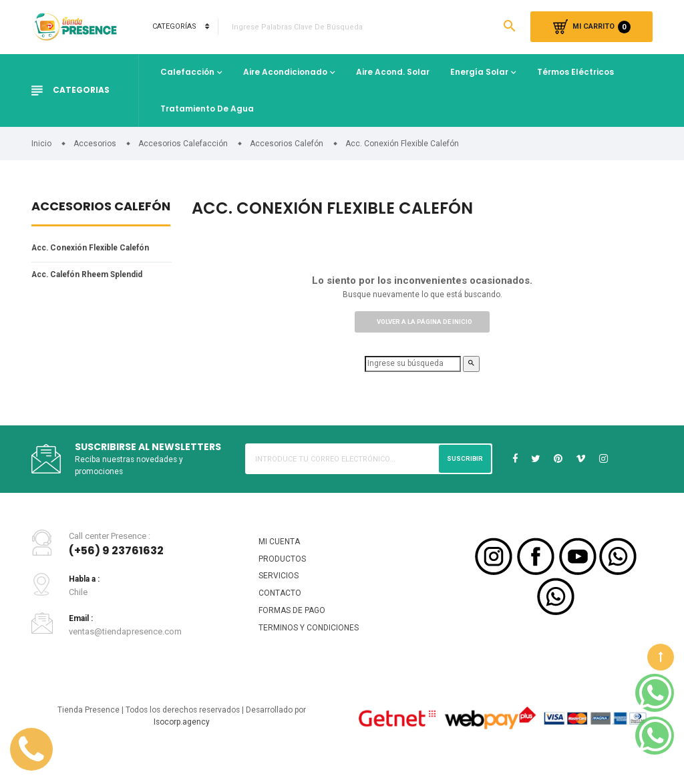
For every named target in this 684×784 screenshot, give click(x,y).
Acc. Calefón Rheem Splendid (94, 276)
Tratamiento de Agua (207, 109)
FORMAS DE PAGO (294, 623)
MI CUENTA (280, 549)
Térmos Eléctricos (575, 72)
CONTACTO (280, 604)
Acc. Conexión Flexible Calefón (98, 249)
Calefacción (187, 72)
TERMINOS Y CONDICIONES (311, 641)
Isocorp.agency (182, 737)
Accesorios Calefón (101, 207)
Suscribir (463, 464)
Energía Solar (479, 72)
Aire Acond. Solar (393, 72)
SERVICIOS (279, 586)
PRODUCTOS (283, 567)
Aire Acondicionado (285, 72)
